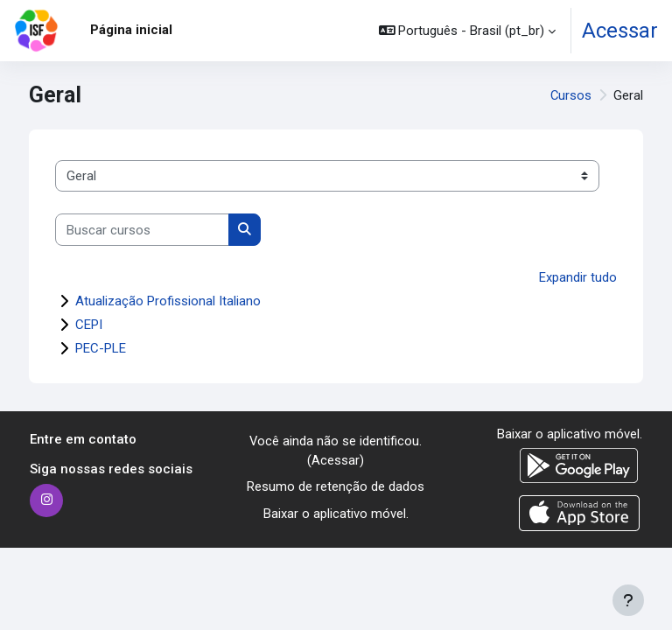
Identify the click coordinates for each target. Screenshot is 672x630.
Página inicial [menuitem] (131, 30)
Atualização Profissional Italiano (168, 301)
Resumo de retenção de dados (336, 486)
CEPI (89, 325)
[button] (468, 31)
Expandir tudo (578, 277)
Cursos (571, 95)
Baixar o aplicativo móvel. (336, 514)
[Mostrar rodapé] (628, 600)
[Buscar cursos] (142, 229)
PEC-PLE (101, 348)
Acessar (620, 31)
